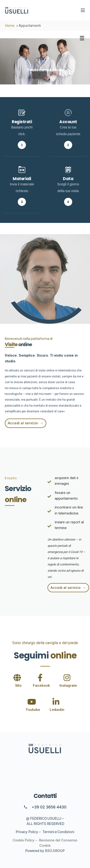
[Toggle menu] (82, 38)
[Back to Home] (17, 10)
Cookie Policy (24, 840)
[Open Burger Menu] (83, 10)
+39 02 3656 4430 (49, 807)
